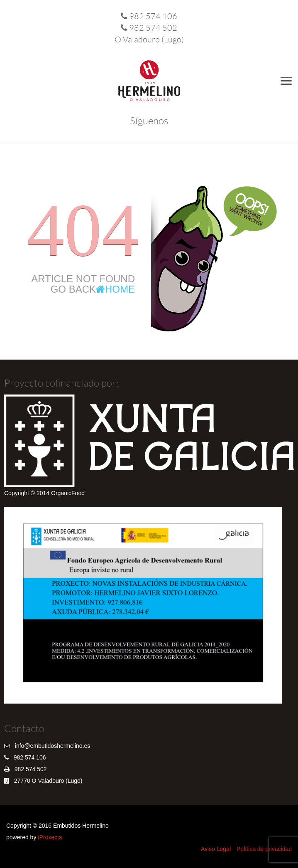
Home (115, 289)
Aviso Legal (216, 849)
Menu (288, 81)
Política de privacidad (264, 849)
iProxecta (50, 837)
